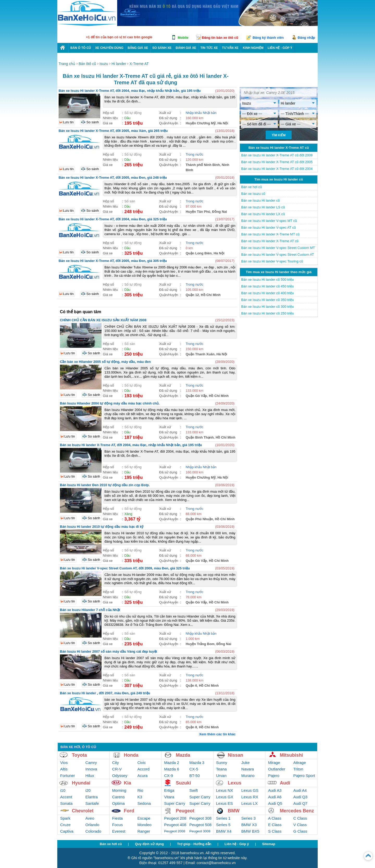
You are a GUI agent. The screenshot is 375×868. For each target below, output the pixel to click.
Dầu (127, 118)
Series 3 (249, 818)
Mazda (183, 755)
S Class (275, 831)
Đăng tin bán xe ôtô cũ (220, 38)
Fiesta (118, 818)
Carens (118, 797)
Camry (91, 763)
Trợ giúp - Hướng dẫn (194, 844)
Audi (285, 783)
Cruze (65, 825)
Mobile (183, 38)
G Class (300, 831)
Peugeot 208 (175, 818)
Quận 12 (192, 295)
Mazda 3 (197, 763)
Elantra (92, 797)
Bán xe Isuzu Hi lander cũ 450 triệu (267, 286)
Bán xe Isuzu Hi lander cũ (260, 200)
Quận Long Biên (199, 253)
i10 (63, 790)
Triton (298, 769)
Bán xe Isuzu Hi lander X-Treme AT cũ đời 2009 (277, 155)
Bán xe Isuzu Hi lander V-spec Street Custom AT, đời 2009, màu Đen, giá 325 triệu (125, 568)
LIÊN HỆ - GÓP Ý (280, 48)
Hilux (90, 776)
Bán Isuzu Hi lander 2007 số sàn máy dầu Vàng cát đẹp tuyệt (108, 651)
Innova (91, 769)
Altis (64, 769)
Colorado (93, 831)
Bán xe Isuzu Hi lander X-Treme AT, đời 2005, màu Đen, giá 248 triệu (113, 178)
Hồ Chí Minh (211, 295)
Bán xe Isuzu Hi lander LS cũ (263, 207)
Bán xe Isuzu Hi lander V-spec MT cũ (269, 221)
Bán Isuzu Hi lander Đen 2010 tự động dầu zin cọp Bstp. (105, 485)
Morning (119, 790)
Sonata (66, 803)
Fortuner (68, 776)
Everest (119, 831)
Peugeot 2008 (175, 831)
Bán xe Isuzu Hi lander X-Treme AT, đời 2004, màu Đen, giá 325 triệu (113, 219)
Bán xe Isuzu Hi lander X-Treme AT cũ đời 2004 (277, 169)
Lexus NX (225, 790)
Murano (248, 776)
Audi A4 (300, 790)
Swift (194, 790)
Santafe (92, 803)
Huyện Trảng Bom (200, 644)
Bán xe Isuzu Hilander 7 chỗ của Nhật (90, 610)
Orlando (92, 825)
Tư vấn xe (230, 48)
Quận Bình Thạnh (200, 437)
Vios (64, 763)
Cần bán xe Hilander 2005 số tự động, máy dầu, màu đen (105, 362)
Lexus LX (250, 803)
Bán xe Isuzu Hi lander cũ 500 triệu (267, 279)
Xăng (128, 514)
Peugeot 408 (175, 825)
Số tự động (133, 113)
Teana (221, 769)
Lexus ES (224, 803)
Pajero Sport (304, 776)
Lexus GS (250, 790)
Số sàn (130, 201)
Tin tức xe (209, 48)
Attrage (299, 763)
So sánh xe (162, 48)
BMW (234, 811)
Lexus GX (225, 797)
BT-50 (195, 776)
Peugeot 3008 (200, 831)
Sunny (222, 763)
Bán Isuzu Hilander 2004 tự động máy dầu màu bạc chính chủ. (110, 403)
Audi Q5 (275, 803)
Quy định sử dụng (149, 844)
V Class (300, 825)
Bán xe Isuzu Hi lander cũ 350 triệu (267, 300)
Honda (131, 755)
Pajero (274, 776)
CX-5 (194, 769)
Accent (66, 797)
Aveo (90, 818)
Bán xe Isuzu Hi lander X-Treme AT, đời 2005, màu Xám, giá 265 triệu (113, 131)
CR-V (117, 769)
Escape (144, 818)
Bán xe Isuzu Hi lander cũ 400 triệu (267, 293)
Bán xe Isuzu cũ (253, 194)
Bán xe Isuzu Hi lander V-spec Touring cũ (272, 261)
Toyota (79, 755)
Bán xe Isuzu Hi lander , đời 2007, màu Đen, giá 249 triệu (105, 693)
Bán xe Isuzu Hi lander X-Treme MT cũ (270, 234)
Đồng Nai (220, 212)
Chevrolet (83, 811)
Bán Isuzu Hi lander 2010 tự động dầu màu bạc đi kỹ (102, 527)
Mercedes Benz (297, 811)
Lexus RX (250, 797)
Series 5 (223, 825)
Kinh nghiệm (253, 48)
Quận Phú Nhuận (199, 519)
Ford (129, 811)
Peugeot (185, 811)
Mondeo (144, 825)
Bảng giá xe (138, 48)
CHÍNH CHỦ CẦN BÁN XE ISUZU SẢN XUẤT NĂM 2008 (103, 320)
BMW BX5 (250, 831)
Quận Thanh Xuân (200, 354)
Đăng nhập (306, 38)
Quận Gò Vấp (196, 396)
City (116, 763)
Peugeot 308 (200, 818)
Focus (118, 825)
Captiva (67, 831)
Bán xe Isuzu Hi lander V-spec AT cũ (268, 227)
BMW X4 (224, 831)
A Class (275, 818)
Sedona (144, 803)
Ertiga (169, 790)
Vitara (169, 797)
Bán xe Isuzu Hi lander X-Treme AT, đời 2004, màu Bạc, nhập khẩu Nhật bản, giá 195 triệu (130, 91)
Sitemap (269, 844)
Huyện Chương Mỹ (201, 123)
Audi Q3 (300, 797)
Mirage (274, 763)
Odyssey (120, 776)
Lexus (235, 783)
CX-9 (168, 776)
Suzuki (183, 783)
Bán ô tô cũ (81, 48)
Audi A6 (275, 797)
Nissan (236, 755)
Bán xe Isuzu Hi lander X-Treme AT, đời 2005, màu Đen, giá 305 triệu (113, 261)
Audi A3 (275, 790)
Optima (118, 803)
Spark (65, 818)
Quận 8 (191, 727)
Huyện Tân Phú (198, 212)
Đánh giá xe (186, 48)
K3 (140, 797)
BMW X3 (249, 825)
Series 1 (223, 818)
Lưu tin (68, 122)
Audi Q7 (300, 803)
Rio (140, 790)
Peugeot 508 (200, 825)
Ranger (144, 831)
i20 (88, 790)
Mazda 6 (172, 769)
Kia (128, 783)
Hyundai (81, 783)
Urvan (221, 776)
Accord (143, 769)
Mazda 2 (172, 763)
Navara (248, 769)
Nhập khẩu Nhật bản (201, 113)
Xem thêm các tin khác (217, 734)
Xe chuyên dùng (109, 48)
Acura (142, 776)
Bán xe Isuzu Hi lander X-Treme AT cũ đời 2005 (277, 162)
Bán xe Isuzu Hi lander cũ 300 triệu (267, 307)
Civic (142, 763)
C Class (300, 818)
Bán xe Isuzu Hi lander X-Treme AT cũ (270, 241)
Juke (246, 763)
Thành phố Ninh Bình (203, 165)
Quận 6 (191, 686)
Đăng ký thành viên (268, 38)
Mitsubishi (291, 755)
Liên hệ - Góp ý (237, 844)
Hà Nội (223, 123)
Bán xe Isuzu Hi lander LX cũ (263, 214)
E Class (275, 825)
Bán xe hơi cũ (252, 187)
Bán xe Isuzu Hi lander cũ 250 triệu (267, 313)
